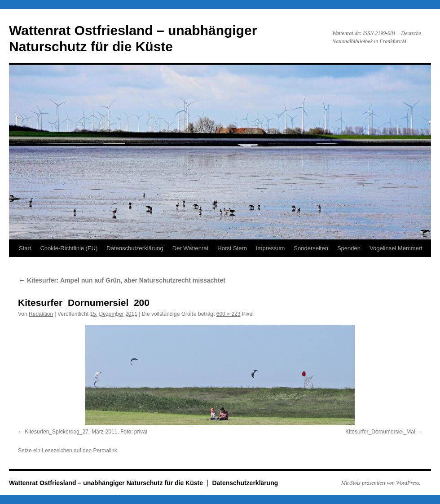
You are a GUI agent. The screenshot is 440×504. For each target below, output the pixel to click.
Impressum (270, 248)
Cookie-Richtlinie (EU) (69, 248)
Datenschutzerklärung (135, 248)
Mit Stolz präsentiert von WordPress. (381, 483)
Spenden (349, 248)
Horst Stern (232, 248)
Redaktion (41, 314)
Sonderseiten (311, 248)
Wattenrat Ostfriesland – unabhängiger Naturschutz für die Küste (107, 483)
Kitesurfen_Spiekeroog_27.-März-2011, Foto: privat (86, 432)
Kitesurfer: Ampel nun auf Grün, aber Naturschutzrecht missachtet (122, 280)
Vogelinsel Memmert (396, 248)
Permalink (105, 451)
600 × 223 (229, 314)
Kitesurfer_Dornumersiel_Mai (380, 432)
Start (25, 248)
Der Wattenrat (190, 248)
